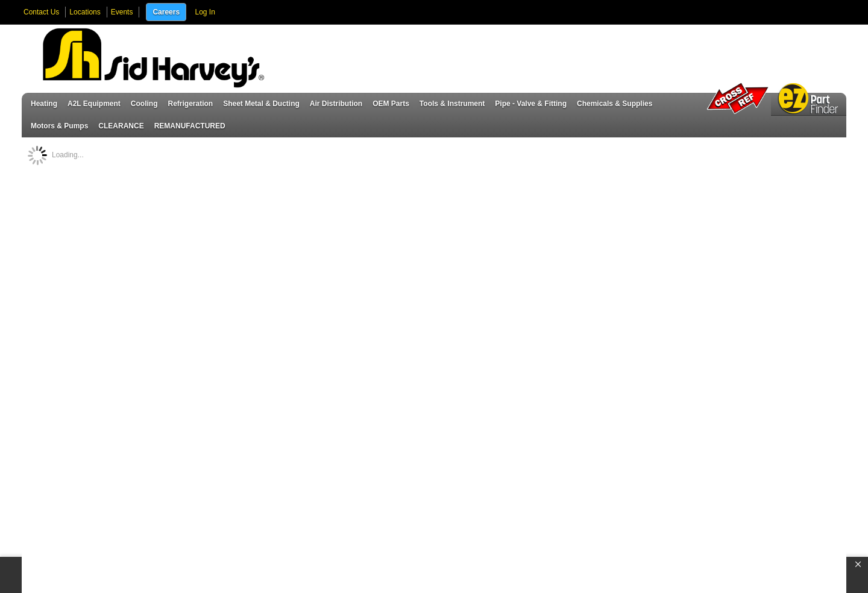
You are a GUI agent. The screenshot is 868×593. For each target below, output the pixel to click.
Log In (205, 12)
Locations (85, 12)
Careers (166, 12)
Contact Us (41, 12)
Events (122, 12)
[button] (858, 565)
